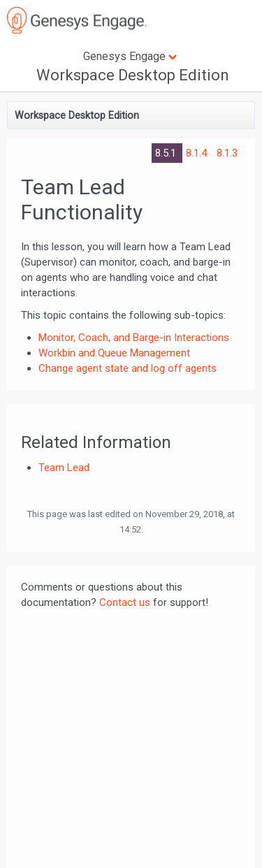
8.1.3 (227, 153)
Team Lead (64, 468)
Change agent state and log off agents (128, 368)
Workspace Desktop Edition (133, 75)
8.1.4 (198, 153)
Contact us (125, 602)
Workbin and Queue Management (114, 353)
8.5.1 (167, 153)
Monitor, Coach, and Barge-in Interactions (134, 338)
